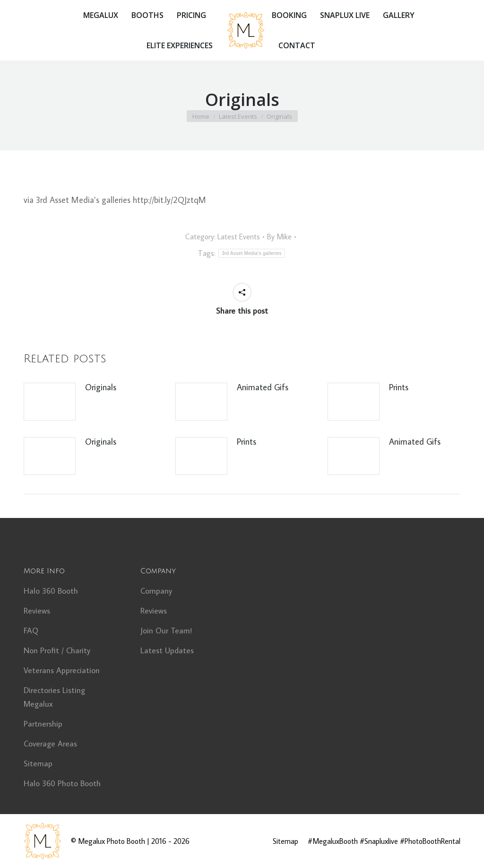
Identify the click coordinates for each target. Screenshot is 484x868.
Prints (399, 387)
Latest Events (239, 237)
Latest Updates (167, 650)
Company (156, 591)
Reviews (37, 611)
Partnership (43, 724)
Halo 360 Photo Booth (62, 783)
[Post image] (50, 402)
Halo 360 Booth (51, 591)
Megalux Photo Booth (112, 841)
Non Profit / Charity (57, 650)
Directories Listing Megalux (54, 697)
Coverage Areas (50, 744)
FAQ (31, 631)
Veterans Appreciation (62, 670)
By (279, 237)
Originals (101, 387)
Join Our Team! (166, 631)
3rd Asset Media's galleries (252, 253)
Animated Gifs (263, 387)
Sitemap (38, 763)
